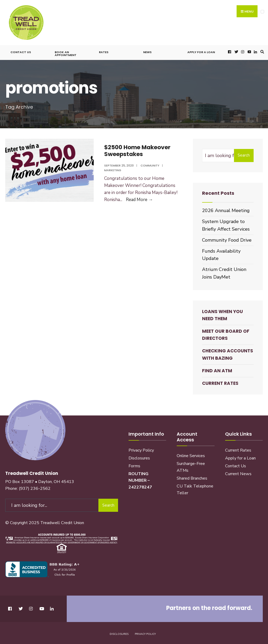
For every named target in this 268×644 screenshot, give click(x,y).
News (147, 52)
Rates (104, 52)
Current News (238, 473)
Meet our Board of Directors (226, 334)
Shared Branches (192, 478)
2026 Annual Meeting (226, 210)
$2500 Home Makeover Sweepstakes (138, 150)
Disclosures (139, 457)
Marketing (113, 170)
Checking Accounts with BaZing (228, 354)
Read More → (139, 199)
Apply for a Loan (201, 52)
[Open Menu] (262, 12)
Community (150, 165)
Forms (134, 465)
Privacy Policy (141, 449)
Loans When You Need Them (222, 314)
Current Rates (220, 383)
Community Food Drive (227, 239)
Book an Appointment (66, 53)
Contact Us (21, 52)
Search (244, 155)
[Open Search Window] (261, 51)
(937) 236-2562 (35, 488)
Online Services (191, 455)
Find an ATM (217, 370)
